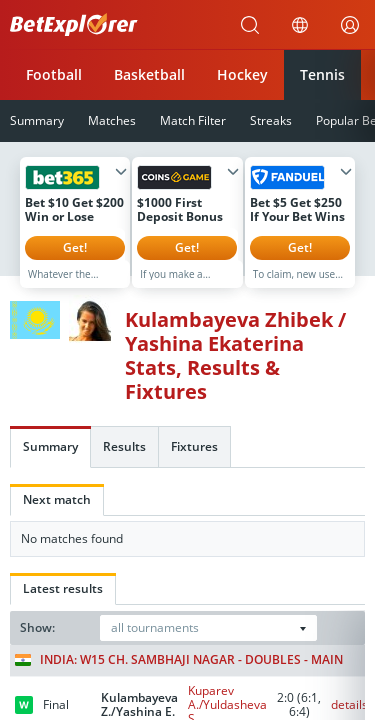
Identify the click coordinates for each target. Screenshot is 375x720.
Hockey (242, 74)
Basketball (149, 74)
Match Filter (193, 120)
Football (54, 74)
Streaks (271, 120)
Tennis (322, 74)
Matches (112, 120)
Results (124, 461)
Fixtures (194, 461)
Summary (50, 461)
